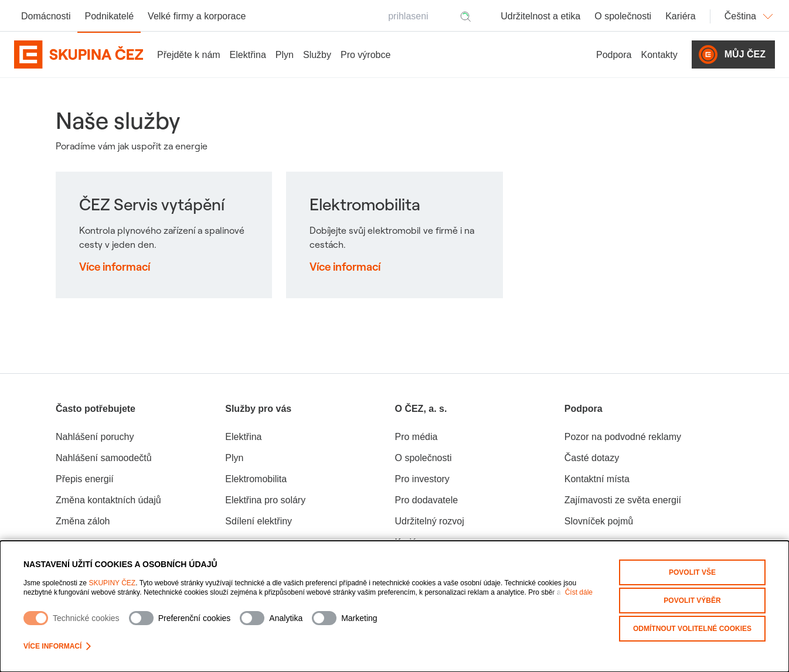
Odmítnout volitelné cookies (692, 629)
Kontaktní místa (597, 479)
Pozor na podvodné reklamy (623, 437)
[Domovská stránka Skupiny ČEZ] (79, 54)
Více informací (57, 646)
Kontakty (659, 55)
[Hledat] (465, 16)
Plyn (285, 55)
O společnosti (623, 16)
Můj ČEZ (732, 54)
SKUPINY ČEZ (112, 583)
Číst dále (579, 592)
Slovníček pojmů (599, 521)
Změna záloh (83, 521)
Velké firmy (197, 16)
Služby (317, 55)
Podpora (614, 55)
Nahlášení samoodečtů (104, 458)
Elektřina (248, 55)
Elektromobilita (256, 479)
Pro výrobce (365, 55)
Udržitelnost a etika (540, 16)
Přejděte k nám (189, 55)
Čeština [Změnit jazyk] (750, 16)
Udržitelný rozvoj (430, 521)
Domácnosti (46, 16)
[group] (140, 476)
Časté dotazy (592, 458)
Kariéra (681, 16)
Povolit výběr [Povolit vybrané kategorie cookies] (692, 601)
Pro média (416, 437)
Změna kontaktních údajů (108, 500)
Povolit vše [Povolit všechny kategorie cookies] (692, 572)
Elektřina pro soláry (265, 500)
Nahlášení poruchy (95, 437)
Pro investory (422, 479)
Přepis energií (85, 479)
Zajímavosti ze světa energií (623, 500)
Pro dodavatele (427, 500)
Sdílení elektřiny (259, 521)
